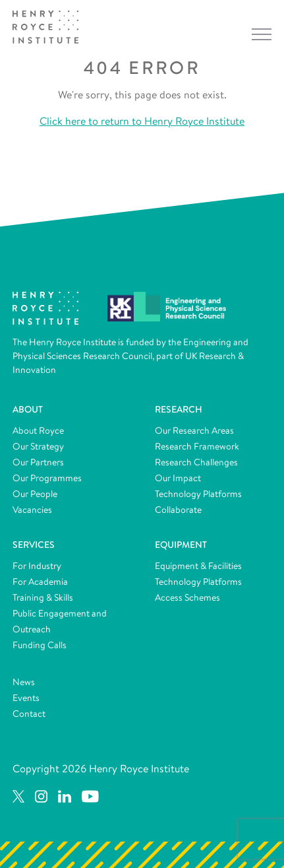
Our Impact (178, 478)
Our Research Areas (194, 430)
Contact (29, 714)
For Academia (40, 582)
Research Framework (197, 446)
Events (26, 698)
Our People (35, 494)
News (24, 682)
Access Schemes (187, 597)
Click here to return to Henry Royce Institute (142, 121)
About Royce (38, 430)
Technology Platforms (198, 494)
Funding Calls (40, 645)
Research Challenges (196, 462)
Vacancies (32, 510)
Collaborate (178, 510)
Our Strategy (38, 446)
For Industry (37, 566)
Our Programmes (47, 478)
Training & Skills (43, 597)
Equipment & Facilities (198, 566)
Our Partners (38, 462)
